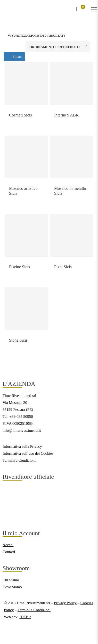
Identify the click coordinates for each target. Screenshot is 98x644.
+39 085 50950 (21, 417)
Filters (14, 57)
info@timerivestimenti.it (22, 430)
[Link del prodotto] (26, 84)
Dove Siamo (12, 587)
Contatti (9, 552)
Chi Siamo (11, 580)
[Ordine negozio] (58, 47)
